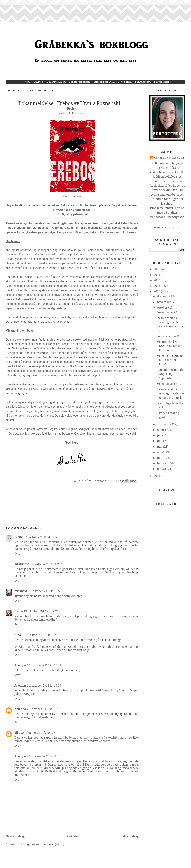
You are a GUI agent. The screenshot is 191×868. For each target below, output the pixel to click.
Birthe (18, 611)
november (164, 302)
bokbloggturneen (63, 223)
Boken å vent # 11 (168, 336)
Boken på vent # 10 (169, 384)
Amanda (20, 709)
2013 (157, 286)
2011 (157, 476)
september (165, 424)
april (161, 452)
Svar (18, 554)
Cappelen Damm (74, 196)
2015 (157, 275)
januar (162, 469)
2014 (157, 280)
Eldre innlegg (130, 836)
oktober (163, 308)
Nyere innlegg (15, 836)
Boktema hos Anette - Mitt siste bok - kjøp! (170, 360)
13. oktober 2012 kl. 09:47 (41, 611)
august (162, 430)
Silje (17, 733)
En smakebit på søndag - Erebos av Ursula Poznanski (170, 393)
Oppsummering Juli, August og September (170, 374)
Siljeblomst (22, 564)
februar (163, 463)
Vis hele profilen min (167, 228)
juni (160, 441)
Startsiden (73, 836)
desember (164, 296)
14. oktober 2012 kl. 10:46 (44, 665)
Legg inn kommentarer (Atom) (44, 844)
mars (161, 458)
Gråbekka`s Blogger (169, 158)
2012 (157, 291)
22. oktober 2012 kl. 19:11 (44, 709)
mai (160, 447)
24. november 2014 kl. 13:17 (46, 756)
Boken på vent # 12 (169, 312)
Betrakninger (36, 228)
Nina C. (19, 635)
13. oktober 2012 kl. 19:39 (42, 635)
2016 (157, 269)
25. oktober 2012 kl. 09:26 (38, 733)
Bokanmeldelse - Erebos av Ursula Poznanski (169, 346)
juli (160, 435)
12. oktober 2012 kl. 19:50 (41, 537)
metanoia (21, 591)
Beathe (19, 537)
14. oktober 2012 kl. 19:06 (44, 686)
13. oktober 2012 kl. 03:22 (45, 591)
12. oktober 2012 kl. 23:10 (47, 564)
